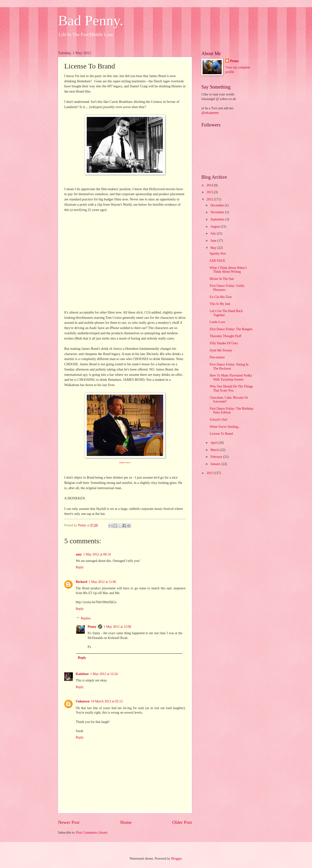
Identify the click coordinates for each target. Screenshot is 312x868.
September (218, 219)
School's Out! (218, 420)
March (215, 450)
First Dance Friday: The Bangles (231, 329)
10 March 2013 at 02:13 (107, 701)
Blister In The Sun (222, 279)
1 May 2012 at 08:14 (97, 554)
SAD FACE (217, 261)
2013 (210, 192)
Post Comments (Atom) (92, 833)
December (218, 205)
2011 (210, 473)
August (216, 227)
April (214, 443)
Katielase (82, 674)
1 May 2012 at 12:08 (117, 627)
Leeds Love (217, 322)
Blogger (176, 859)
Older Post (182, 822)
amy (79, 554)
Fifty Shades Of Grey (224, 343)
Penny (92, 627)
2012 (210, 199)
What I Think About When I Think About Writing (228, 270)
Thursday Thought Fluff (225, 336)
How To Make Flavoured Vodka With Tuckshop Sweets (231, 377)
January (216, 464)
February (217, 457)
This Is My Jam (220, 304)
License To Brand (221, 434)
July (214, 233)
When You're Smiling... (225, 427)
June (214, 241)
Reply (80, 567)
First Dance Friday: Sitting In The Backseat (229, 366)
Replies (86, 618)
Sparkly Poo (218, 254)
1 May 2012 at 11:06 (102, 582)
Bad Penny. (91, 21)
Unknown (83, 701)
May (214, 248)
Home (126, 822)
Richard (81, 582)
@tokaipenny (210, 113)
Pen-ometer (217, 357)
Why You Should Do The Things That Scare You (231, 388)
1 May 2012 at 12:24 (104, 674)
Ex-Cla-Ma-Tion (221, 297)
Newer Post (69, 822)
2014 (210, 185)
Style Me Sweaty (221, 350)
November (218, 212)
